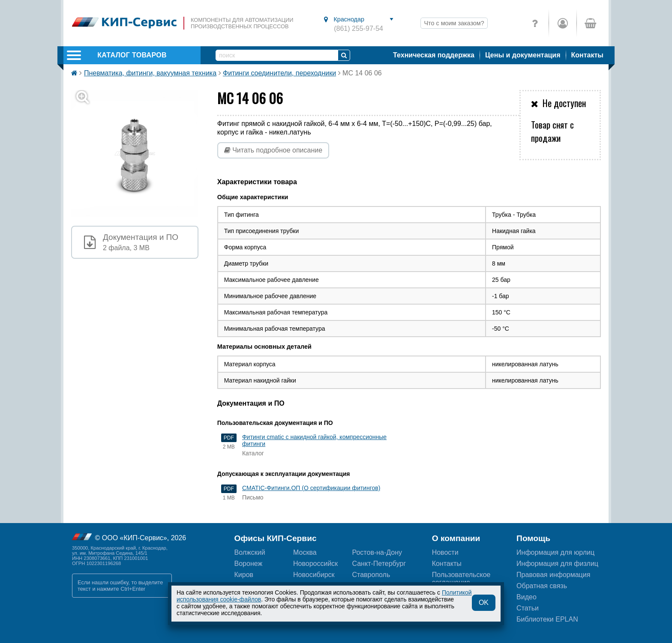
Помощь (533, 538)
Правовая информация (553, 575)
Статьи (528, 608)
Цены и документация (523, 55)
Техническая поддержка (434, 55)
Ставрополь (371, 575)
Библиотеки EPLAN (547, 619)
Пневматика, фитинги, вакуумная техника (150, 73)
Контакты (587, 55)
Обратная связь (542, 586)
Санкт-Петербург (379, 564)
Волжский (250, 552)
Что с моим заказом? (454, 23)
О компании (456, 538)
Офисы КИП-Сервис (276, 538)
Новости (445, 552)
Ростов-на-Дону (377, 552)
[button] (140, 154)
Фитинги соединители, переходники (279, 73)
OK (484, 603)
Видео (526, 597)
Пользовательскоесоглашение (461, 579)
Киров (244, 575)
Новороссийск (315, 564)
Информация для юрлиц (555, 552)
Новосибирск (314, 575)
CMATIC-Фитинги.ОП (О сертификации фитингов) (311, 488)
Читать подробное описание (273, 150)
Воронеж (249, 564)
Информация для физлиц (557, 564)
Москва (305, 552)
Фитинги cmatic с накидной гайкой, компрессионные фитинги (314, 440)
